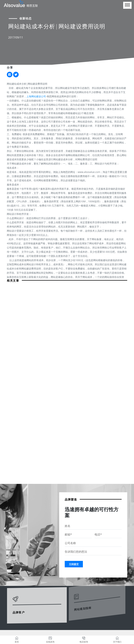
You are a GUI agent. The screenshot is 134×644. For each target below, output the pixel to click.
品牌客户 (19, 609)
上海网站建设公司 (36, 96)
